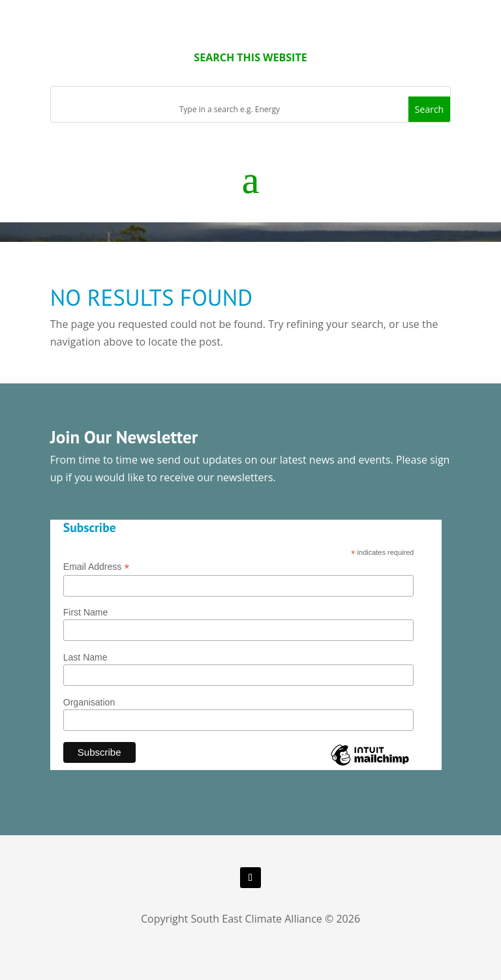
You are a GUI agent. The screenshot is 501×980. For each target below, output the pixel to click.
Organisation (89, 702)
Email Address (97, 567)
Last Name (85, 657)
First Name (85, 612)
